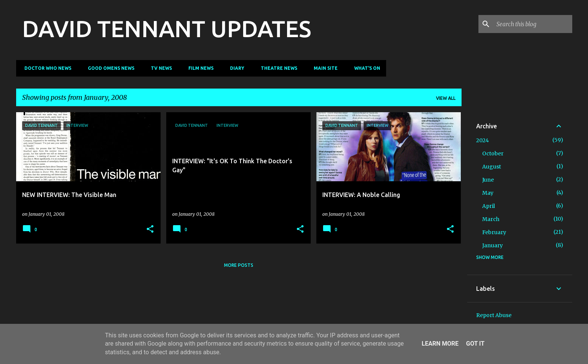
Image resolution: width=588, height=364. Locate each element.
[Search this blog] (533, 24)
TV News (159, 68)
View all (446, 98)
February (494, 232)
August (492, 167)
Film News (199, 68)
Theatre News (277, 68)
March (491, 219)
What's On (365, 68)
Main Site (323, 68)
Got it (475, 344)
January (493, 245)
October (493, 153)
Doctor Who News (46, 68)
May (488, 193)
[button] (150, 229)
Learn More (440, 344)
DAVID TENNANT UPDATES (167, 29)
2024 (483, 140)
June (488, 180)
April (489, 206)
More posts (239, 265)
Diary (235, 68)
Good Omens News (109, 68)
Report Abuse (494, 315)
